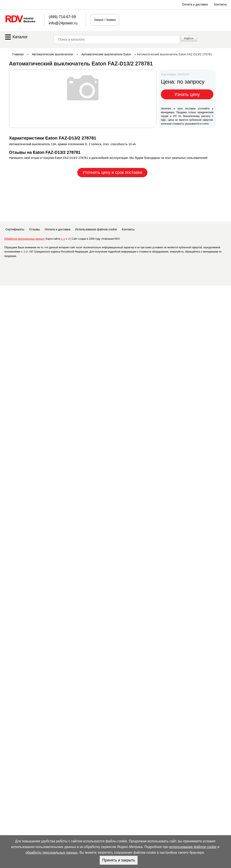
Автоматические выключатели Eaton (106, 54)
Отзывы (34, 229)
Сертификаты (15, 229)
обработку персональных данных (52, 853)
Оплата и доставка (195, 4)
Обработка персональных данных (24, 239)
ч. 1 (63, 239)
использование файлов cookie (193, 847)
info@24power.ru (63, 23)
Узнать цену (187, 94)
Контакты (220, 4)
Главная (18, 54)
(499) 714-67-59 (62, 17)
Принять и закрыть (119, 860)
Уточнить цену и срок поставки (112, 172)
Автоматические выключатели (52, 54)
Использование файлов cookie (96, 229)
